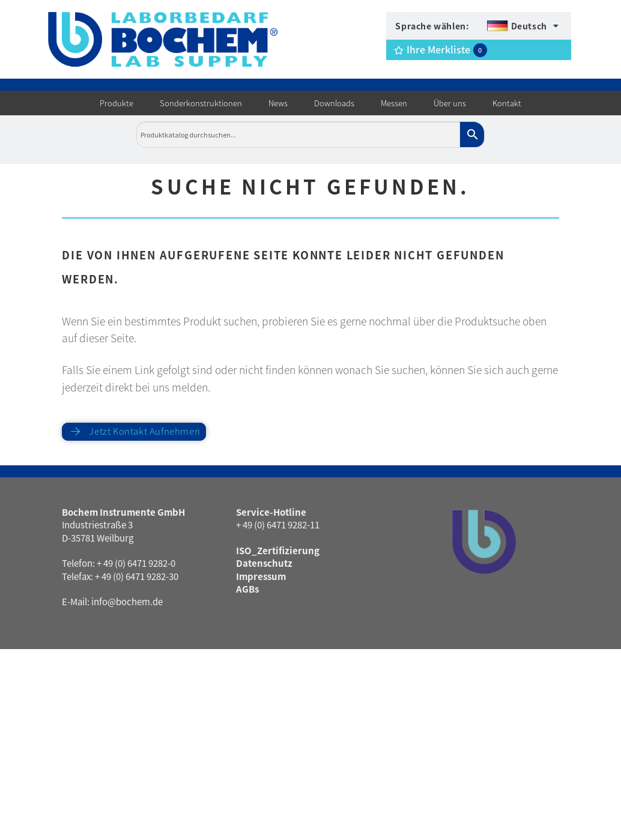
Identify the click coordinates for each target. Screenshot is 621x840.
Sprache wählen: (432, 26)
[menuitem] (523, 26)
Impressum (261, 576)
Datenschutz (264, 563)
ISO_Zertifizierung (278, 550)
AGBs (247, 589)
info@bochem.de (127, 601)
